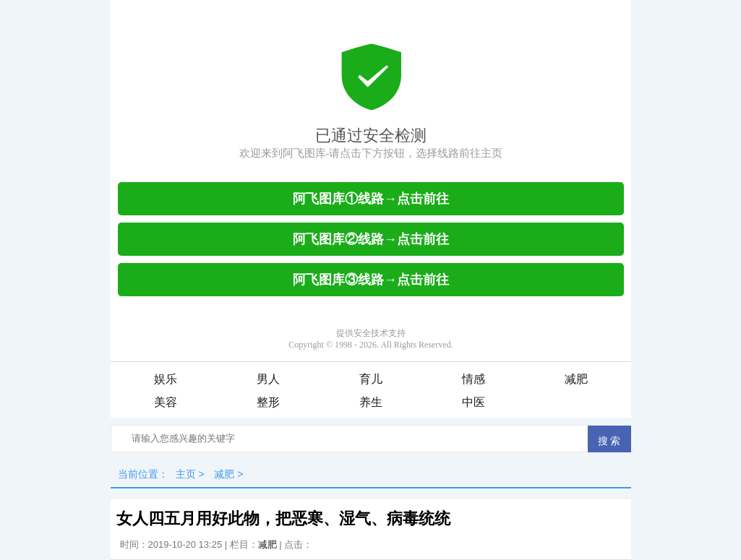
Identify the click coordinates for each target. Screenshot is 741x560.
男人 (268, 379)
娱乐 (166, 379)
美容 (166, 402)
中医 (474, 402)
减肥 (576, 379)
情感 (474, 379)
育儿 (371, 379)
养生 (371, 402)
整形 (268, 402)
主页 (186, 474)
